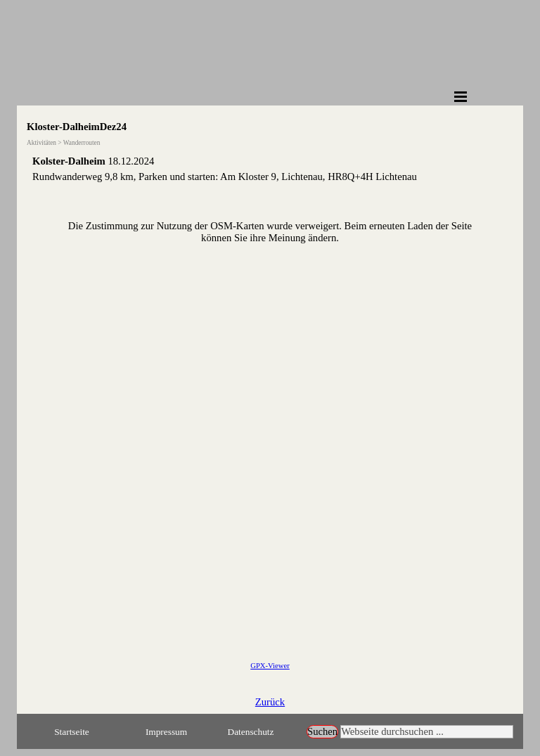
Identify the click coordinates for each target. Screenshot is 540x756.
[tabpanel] (270, 169)
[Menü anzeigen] (461, 96)
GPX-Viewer (270, 666)
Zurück (270, 702)
